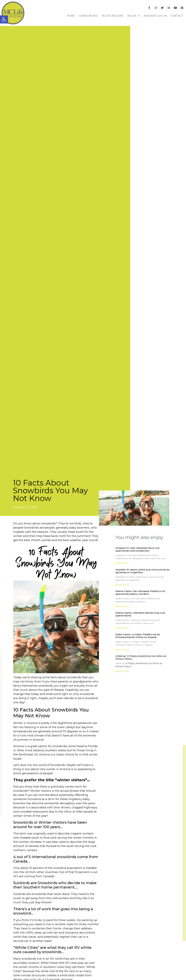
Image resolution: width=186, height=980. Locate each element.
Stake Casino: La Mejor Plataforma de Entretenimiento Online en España (138, 636)
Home (71, 16)
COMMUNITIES (88, 16)
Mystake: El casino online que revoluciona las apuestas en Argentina (142, 571)
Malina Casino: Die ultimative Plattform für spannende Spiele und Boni (141, 593)
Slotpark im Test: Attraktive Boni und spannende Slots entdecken (137, 549)
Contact (177, 16)
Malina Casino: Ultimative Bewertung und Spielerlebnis (140, 614)
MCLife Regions (112, 16)
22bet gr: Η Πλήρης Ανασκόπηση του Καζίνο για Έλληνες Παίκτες (141, 657)
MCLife (134, 16)
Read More (122, 563)
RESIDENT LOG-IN (155, 16)
